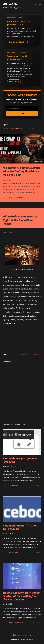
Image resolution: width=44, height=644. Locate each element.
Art (16, 355)
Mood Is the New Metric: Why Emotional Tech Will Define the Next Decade (21, 596)
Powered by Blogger (22, 635)
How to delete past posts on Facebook (20, 460)
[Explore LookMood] (22, 31)
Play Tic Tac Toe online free (13, 128)
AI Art (11, 355)
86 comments (15, 552)
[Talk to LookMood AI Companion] (22, 68)
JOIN (22, 114)
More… (32, 128)
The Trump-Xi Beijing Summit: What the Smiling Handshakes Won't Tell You (22, 171)
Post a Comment (16, 198)
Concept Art (24, 355)
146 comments (15, 485)
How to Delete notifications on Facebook (20, 527)
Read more (37, 485)
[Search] (35, 4)
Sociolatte (10, 4)
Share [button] (5, 198)
